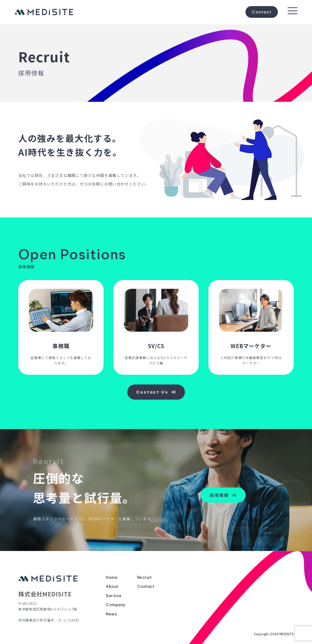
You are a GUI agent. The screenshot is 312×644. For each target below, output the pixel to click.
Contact (262, 12)
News (111, 614)
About (112, 587)
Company (115, 605)
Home (112, 578)
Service (114, 596)
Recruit (144, 578)
